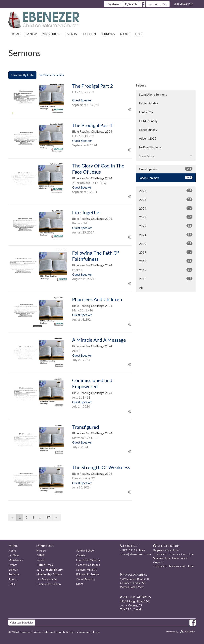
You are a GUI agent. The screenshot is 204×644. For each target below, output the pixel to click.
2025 (166, 199)
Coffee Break (45, 565)
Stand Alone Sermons (153, 94)
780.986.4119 (183, 4)
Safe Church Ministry (50, 570)
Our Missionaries (47, 579)
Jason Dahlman (166, 178)
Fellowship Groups (88, 574)
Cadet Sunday (148, 130)
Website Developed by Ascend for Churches (174, 631)
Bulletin (89, 34)
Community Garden (49, 584)
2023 (166, 217)
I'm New (31, 34)
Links (139, 34)
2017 (166, 270)
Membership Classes (49, 574)
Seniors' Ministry (87, 570)
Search (131, 4)
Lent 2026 (146, 112)
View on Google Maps (132, 587)
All (141, 288)
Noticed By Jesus (150, 147)
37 (48, 517)
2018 (166, 261)
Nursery (41, 550)
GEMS (40, 555)
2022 (166, 226)
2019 (166, 252)
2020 (166, 243)
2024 (166, 208)
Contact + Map (158, 4)
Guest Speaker (166, 169)
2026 (166, 191)
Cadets (81, 555)
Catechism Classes (88, 565)
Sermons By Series (52, 75)
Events (71, 34)
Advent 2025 (148, 138)
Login (97, 632)
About (125, 34)
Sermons (108, 34)
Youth (40, 560)
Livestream (113, 4)
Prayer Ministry (86, 579)
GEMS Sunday (148, 121)
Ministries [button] (51, 34)
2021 (166, 235)
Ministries (16, 560)
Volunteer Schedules (22, 623)
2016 (166, 279)
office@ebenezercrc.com (135, 554)
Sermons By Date (22, 75)
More (80, 584)
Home (15, 34)
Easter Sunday (149, 103)
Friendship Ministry (88, 560)
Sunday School (85, 550)
